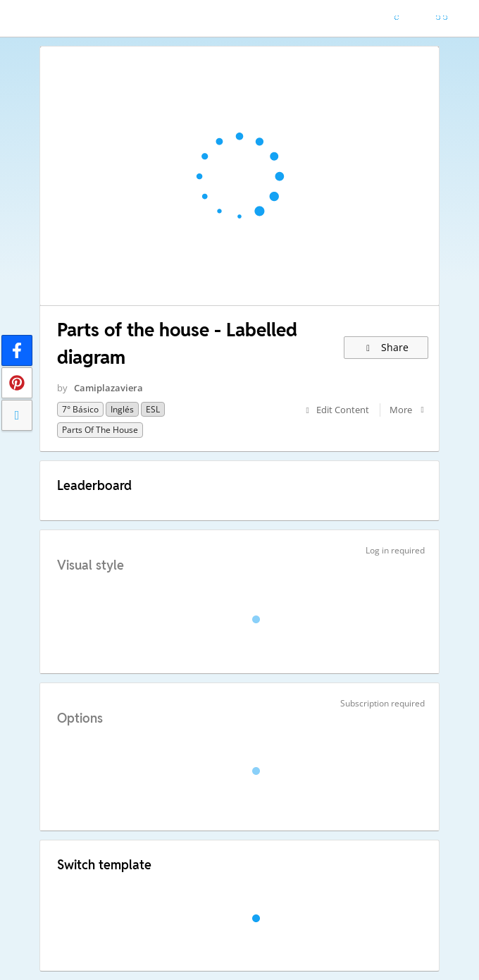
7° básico (80, 409)
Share (386, 347)
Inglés (122, 409)
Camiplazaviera (108, 388)
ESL (153, 409)
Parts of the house (100, 430)
